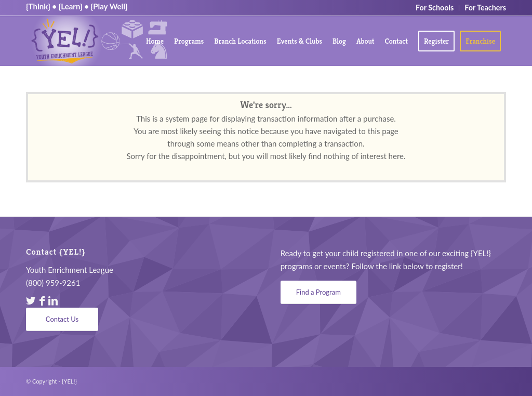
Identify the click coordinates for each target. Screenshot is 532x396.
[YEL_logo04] (99, 41)
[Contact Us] (62, 319)
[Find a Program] (318, 292)
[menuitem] (155, 41)
